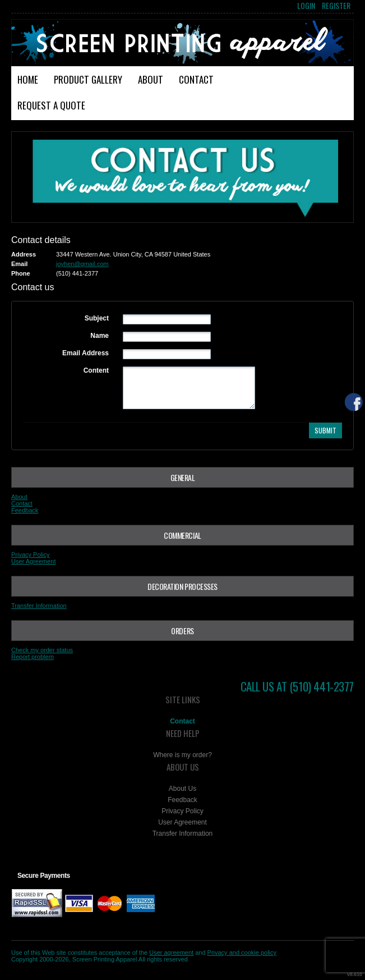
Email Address (86, 353)
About (151, 79)
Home (28, 79)
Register (336, 6)
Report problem (33, 657)
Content (96, 370)
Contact (196, 79)
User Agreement (33, 561)
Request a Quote (51, 105)
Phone (21, 273)
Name (100, 336)
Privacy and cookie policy (242, 952)
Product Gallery (88, 79)
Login (306, 6)
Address (24, 254)
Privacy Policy (30, 555)
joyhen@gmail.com (82, 264)
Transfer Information (39, 606)
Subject (97, 318)
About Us (182, 789)
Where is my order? (182, 755)
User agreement (171, 952)
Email (19, 264)
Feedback (25, 510)
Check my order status (42, 650)
